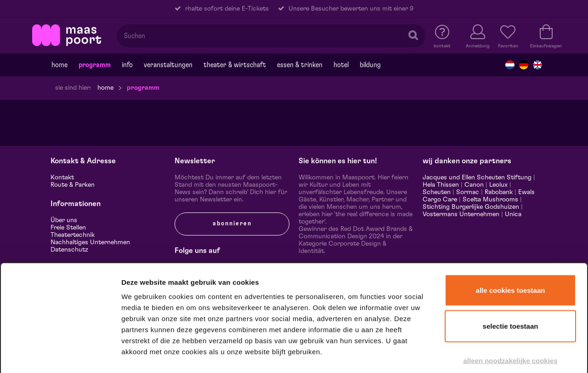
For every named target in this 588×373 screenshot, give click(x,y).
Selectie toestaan (511, 275)
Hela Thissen (441, 185)
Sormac (468, 192)
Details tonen (497, 354)
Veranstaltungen (168, 65)
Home (59, 65)
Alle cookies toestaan (511, 239)
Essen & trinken (300, 65)
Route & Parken (73, 185)
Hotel (341, 65)
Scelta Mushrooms (489, 200)
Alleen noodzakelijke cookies (510, 310)
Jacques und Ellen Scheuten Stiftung (477, 178)
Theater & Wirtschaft (235, 65)
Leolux (498, 185)
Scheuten (437, 192)
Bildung (370, 65)
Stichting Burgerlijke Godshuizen (471, 207)
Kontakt (62, 178)
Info (127, 65)
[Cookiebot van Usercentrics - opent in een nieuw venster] (60, 354)
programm (95, 65)
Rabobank (499, 192)
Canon (474, 185)
